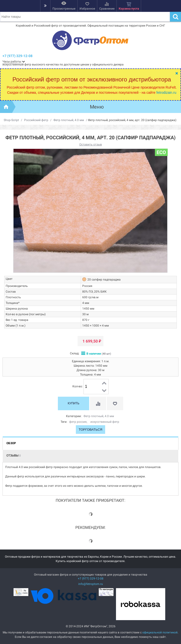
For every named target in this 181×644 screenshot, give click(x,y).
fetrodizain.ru (166, 93)
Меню (97, 107)
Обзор (11, 443)
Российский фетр (36, 120)
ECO (161, 152)
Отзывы (14, 456)
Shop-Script (11, 120)
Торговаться (91, 430)
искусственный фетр (105, 422)
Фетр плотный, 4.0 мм (69, 120)
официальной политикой (160, 632)
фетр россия (78, 422)
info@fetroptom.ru (91, 584)
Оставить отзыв (91, 144)
